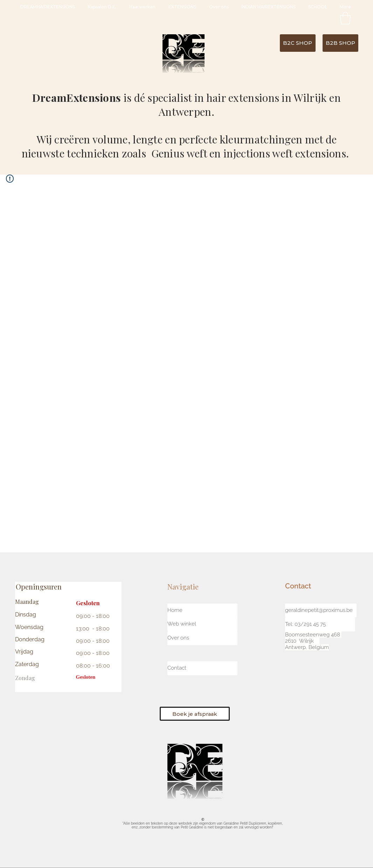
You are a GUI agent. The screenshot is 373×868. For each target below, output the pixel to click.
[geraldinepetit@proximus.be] (321, 611)
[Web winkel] (202, 624)
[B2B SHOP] (340, 43)
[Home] (202, 611)
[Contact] (202, 668)
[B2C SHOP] (298, 43)
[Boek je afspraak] (195, 714)
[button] (345, 18)
